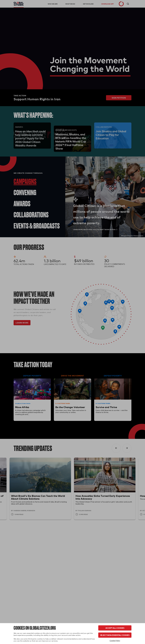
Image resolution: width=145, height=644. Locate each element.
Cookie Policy (115, 641)
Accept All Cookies (115, 628)
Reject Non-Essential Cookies (115, 635)
